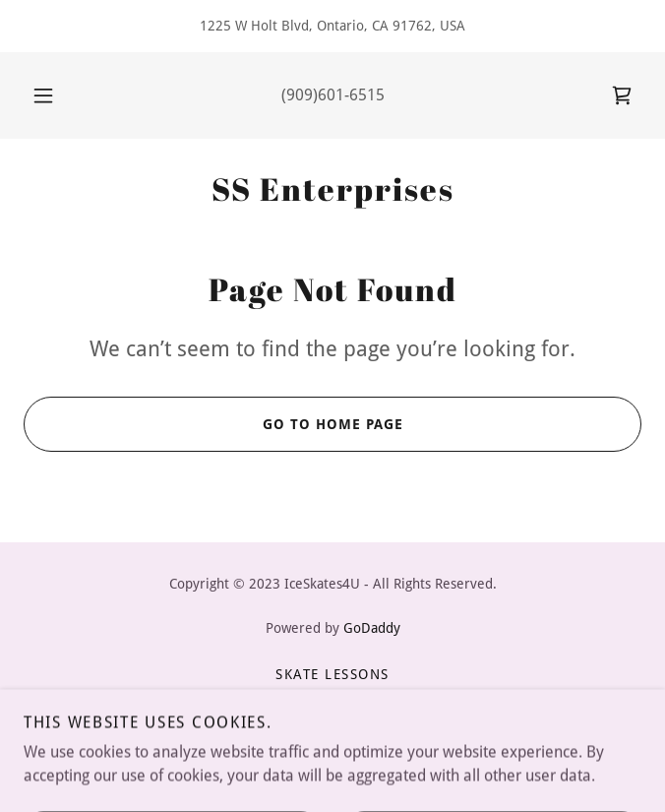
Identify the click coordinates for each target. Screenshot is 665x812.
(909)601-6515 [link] (333, 95)
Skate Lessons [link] (332, 674)
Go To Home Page (213, 424)
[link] (622, 95)
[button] (52, 95)
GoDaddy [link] (372, 628)
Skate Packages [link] (333, 698)
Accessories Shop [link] (332, 721)
